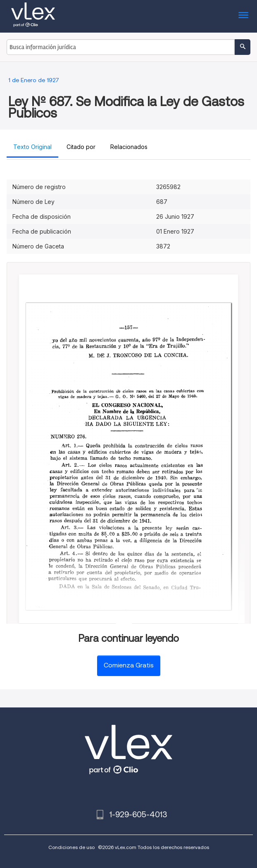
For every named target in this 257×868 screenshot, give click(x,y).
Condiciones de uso (71, 847)
